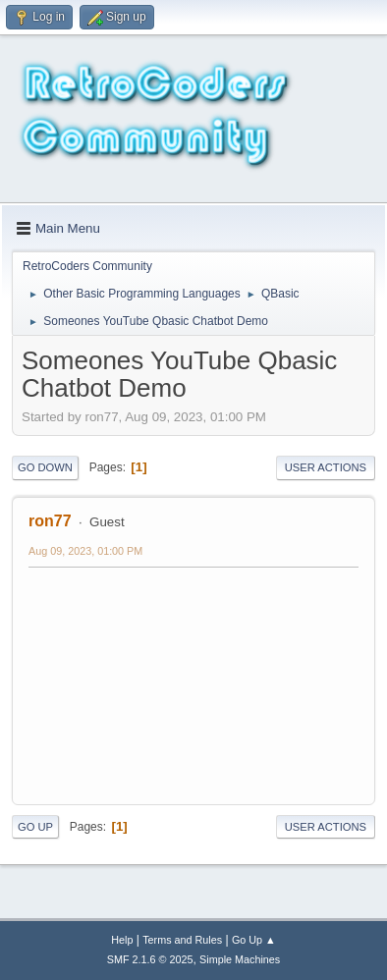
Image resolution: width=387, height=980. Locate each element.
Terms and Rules (182, 940)
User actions (326, 467)
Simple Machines (240, 959)
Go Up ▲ (254, 940)
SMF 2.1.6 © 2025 (150, 959)
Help (122, 940)
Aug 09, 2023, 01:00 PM (85, 551)
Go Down (45, 467)
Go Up (35, 827)
